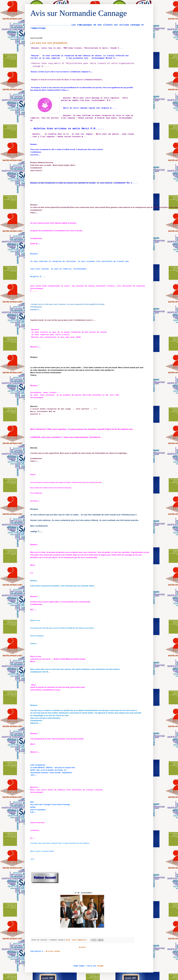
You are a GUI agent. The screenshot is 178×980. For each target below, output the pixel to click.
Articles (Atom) (53, 953)
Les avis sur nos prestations (49, 43)
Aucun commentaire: (80, 942)
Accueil (82, 949)
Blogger (100, 968)
